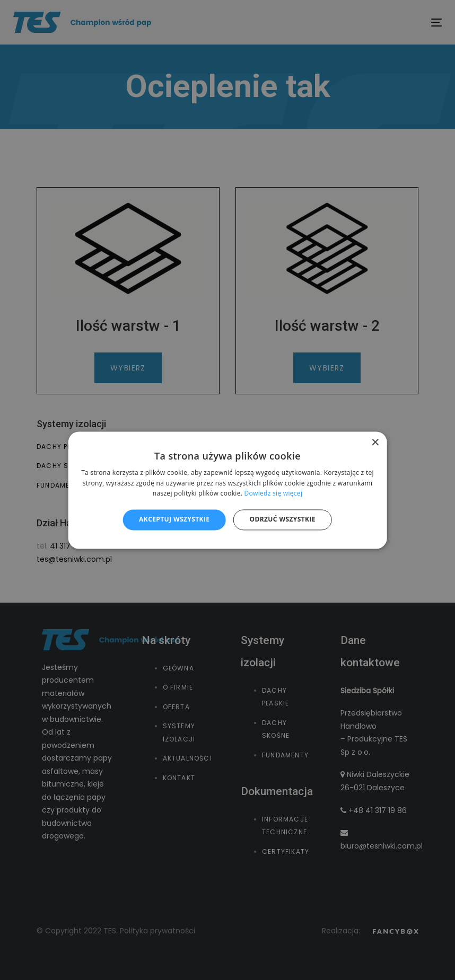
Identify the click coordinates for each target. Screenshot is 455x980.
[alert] (227, 490)
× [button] (375, 443)
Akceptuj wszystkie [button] (174, 520)
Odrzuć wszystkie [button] (282, 520)
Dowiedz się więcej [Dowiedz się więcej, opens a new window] (274, 494)
